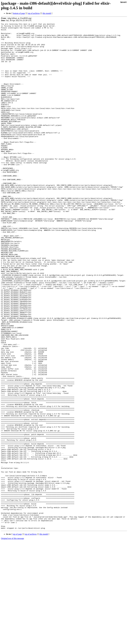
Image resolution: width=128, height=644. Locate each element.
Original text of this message (13, 640)
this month (47, 13)
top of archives (34, 13)
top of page (17, 635)
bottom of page (19, 13)
